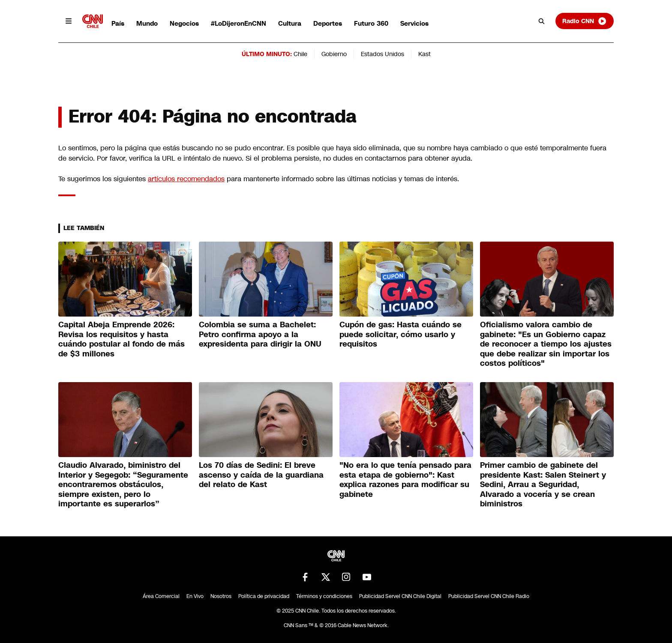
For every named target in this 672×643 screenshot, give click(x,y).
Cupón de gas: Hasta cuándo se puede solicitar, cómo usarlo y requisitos (400, 334)
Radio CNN (585, 21)
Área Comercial (161, 596)
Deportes (328, 23)
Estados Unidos (382, 54)
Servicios (414, 23)
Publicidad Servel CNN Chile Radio (489, 596)
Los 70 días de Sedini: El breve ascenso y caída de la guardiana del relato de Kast (261, 475)
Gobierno (334, 54)
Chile (300, 54)
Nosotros (221, 596)
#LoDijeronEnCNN (238, 23)
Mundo (147, 23)
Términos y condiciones (324, 596)
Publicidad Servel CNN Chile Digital (400, 596)
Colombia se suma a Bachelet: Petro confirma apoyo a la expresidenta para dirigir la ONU (260, 334)
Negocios (184, 23)
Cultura (290, 23)
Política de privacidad (264, 596)
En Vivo (195, 596)
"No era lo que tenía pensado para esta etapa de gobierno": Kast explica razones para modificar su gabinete (405, 480)
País (118, 23)
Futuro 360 (371, 23)
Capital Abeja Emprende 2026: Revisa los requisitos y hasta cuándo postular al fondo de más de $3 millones (121, 339)
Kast (424, 54)
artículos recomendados (186, 179)
